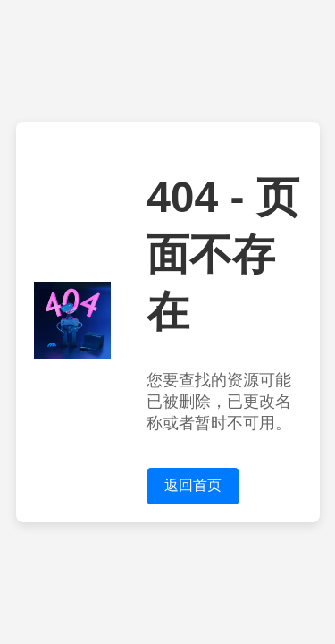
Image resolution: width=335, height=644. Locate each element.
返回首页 (193, 485)
